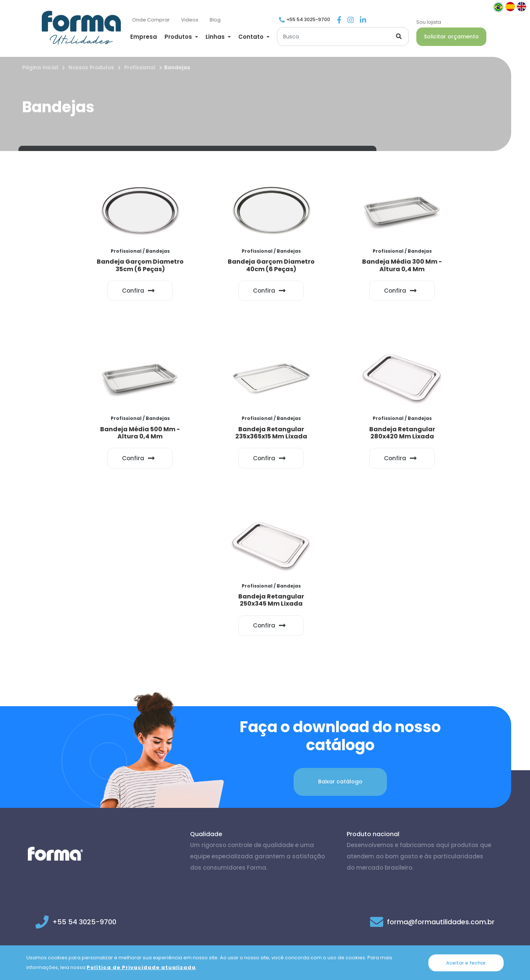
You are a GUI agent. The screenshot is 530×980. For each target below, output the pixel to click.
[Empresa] (144, 37)
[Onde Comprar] (151, 20)
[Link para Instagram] (351, 21)
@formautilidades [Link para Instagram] (169, 790)
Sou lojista (429, 22)
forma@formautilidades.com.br (441, 755)
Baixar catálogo (340, 615)
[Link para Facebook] (339, 21)
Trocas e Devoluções (356, 931)
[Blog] (215, 20)
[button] (181, 37)
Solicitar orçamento (451, 37)
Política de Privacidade (177, 931)
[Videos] (190, 20)
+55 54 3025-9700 (308, 19)
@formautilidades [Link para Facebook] (79, 790)
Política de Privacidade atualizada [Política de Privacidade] (141, 967)
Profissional (140, 68)
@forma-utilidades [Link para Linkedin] (263, 790)
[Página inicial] (81, 27)
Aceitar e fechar (466, 962)
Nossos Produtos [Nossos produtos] (91, 68)
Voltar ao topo (471, 836)
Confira (93, 287)
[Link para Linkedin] (363, 21)
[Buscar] (343, 37)
